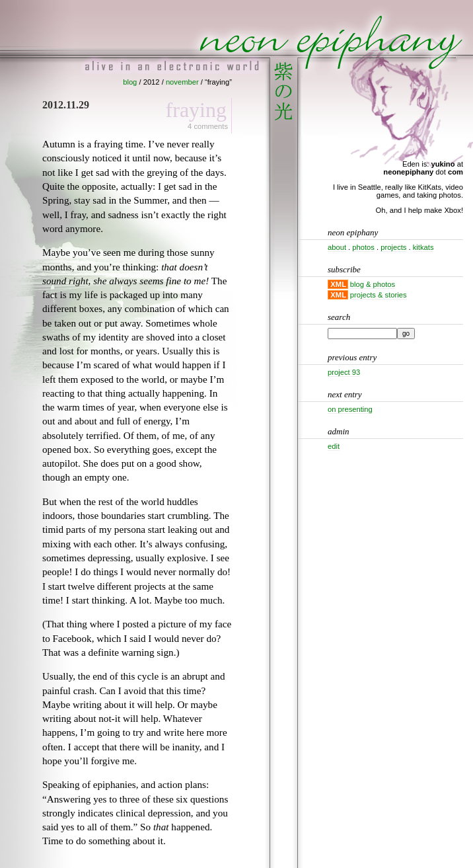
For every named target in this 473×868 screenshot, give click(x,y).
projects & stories (379, 295)
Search (339, 317)
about (337, 247)
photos (363, 247)
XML (338, 284)
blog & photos (373, 284)
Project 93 (344, 372)
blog (130, 82)
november (182, 82)
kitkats (423, 247)
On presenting (350, 409)
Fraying (196, 110)
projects (393, 247)
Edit (334, 446)
